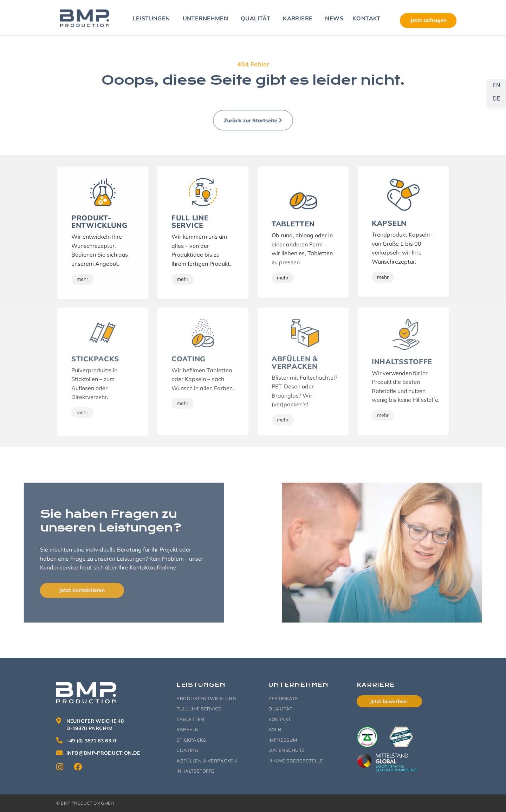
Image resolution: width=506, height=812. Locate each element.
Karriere (299, 18)
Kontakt (368, 18)
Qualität (257, 18)
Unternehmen (207, 18)
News (334, 18)
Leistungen (153, 18)
